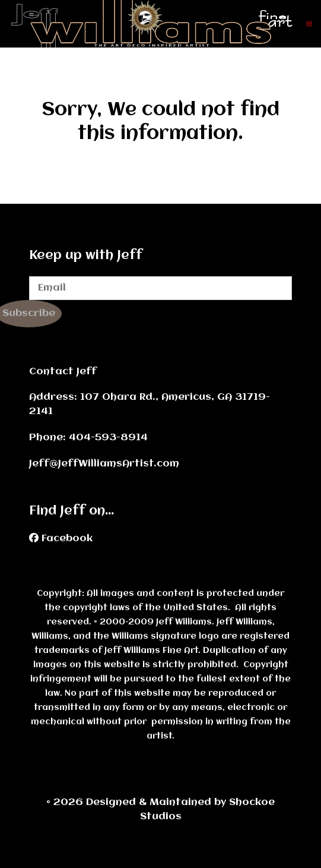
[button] (309, 24)
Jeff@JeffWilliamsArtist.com (104, 464)
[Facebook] (61, 539)
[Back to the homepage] (158, 24)
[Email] (160, 288)
